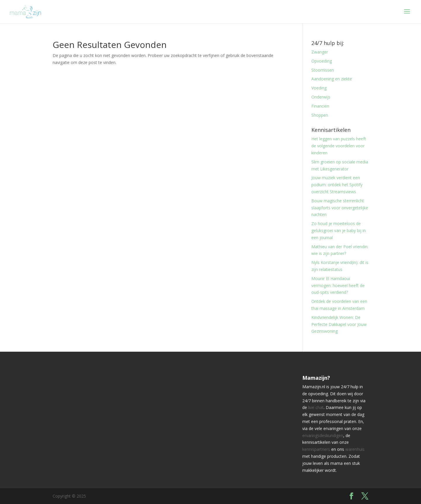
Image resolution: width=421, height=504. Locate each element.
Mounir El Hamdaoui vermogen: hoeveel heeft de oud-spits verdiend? (338, 285)
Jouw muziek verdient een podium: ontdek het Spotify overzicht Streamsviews (337, 185)
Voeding (319, 88)
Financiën (320, 106)
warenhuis (355, 449)
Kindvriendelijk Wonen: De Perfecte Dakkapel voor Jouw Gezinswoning (339, 324)
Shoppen (320, 115)
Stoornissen (323, 70)
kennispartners (316, 449)
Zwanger (320, 52)
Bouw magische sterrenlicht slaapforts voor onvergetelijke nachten (340, 208)
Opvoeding (322, 61)
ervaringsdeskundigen (323, 435)
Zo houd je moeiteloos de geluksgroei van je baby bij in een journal (339, 231)
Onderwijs (321, 97)
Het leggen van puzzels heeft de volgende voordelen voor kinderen (339, 146)
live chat (316, 407)
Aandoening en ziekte (332, 79)
